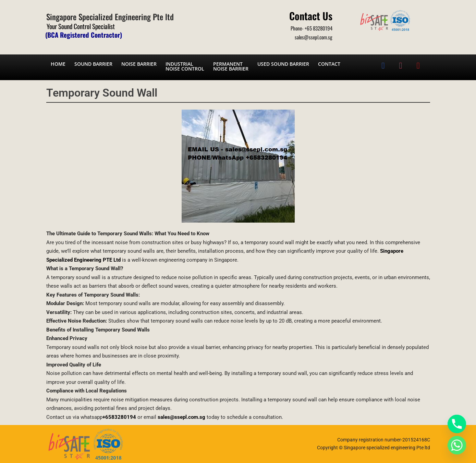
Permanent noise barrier (231, 66)
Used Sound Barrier (283, 64)
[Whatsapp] (457, 445)
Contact (329, 64)
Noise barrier (139, 64)
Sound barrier (93, 64)
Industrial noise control (185, 66)
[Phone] (457, 424)
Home (58, 64)
